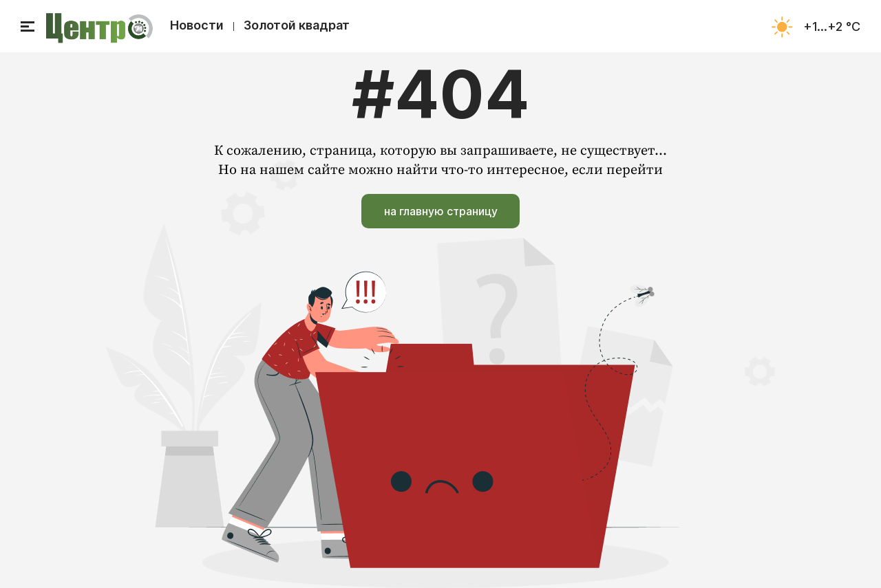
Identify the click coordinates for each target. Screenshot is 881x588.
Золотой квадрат (297, 25)
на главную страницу (441, 211)
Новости (197, 25)
